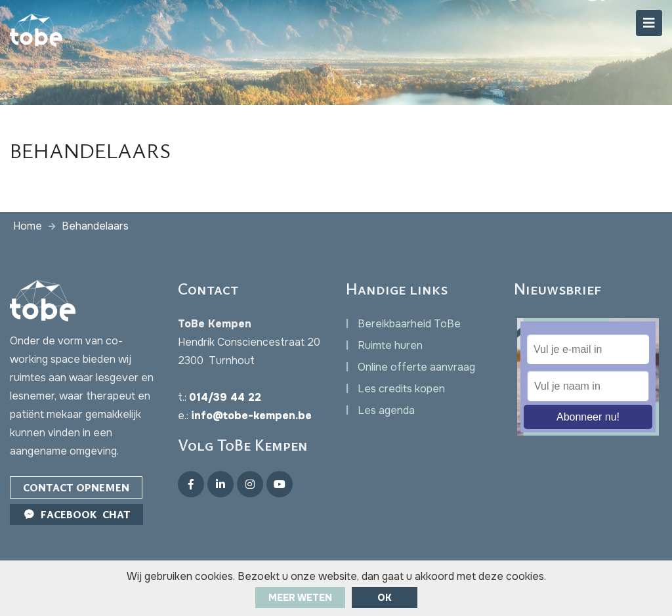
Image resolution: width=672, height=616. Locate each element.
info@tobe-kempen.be (251, 416)
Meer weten (300, 598)
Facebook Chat (76, 514)
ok (385, 598)
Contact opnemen (76, 487)
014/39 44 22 (225, 397)
